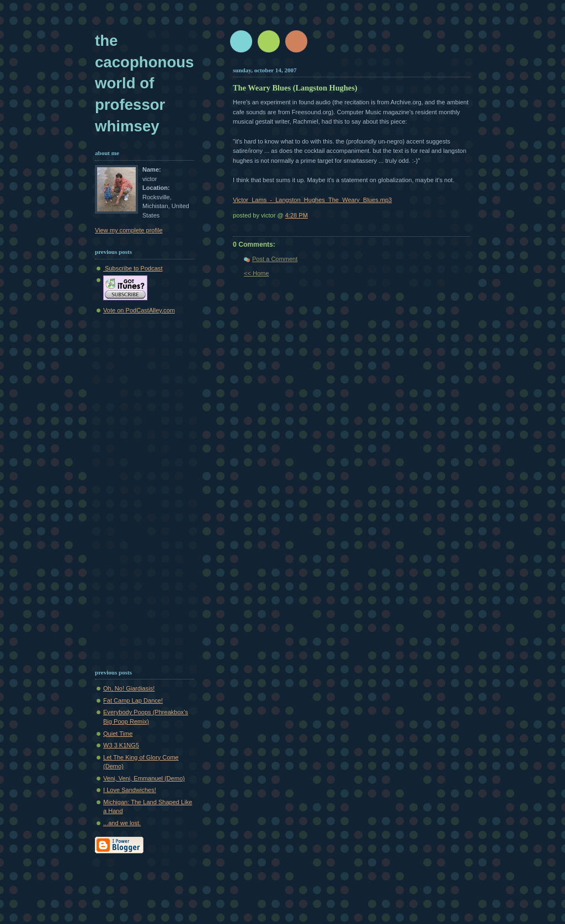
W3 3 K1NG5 (121, 745)
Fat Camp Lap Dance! (133, 700)
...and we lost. (122, 823)
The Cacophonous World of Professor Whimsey (144, 83)
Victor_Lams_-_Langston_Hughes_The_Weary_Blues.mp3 (312, 200)
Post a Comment (275, 259)
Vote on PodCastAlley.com (139, 310)
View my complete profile (129, 230)
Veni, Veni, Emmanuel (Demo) (144, 778)
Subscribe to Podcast (133, 268)
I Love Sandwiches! (130, 790)
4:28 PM (297, 215)
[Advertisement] (128, 490)
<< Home (256, 273)
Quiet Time (118, 734)
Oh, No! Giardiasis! (129, 688)
